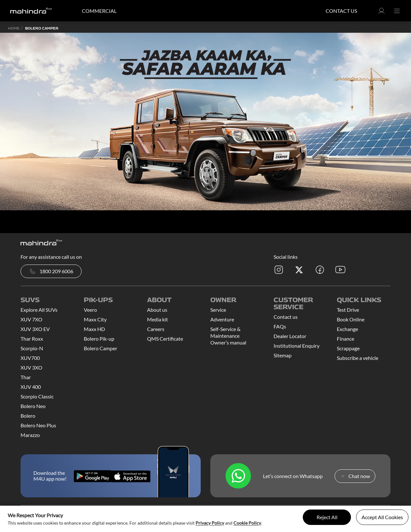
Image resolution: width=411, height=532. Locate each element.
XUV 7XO (31, 319)
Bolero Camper (101, 348)
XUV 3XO (31, 367)
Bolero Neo (33, 406)
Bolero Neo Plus (38, 425)
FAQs (280, 326)
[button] (381, 13)
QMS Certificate (165, 339)
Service (218, 310)
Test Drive (348, 310)
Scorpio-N (32, 348)
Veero (90, 310)
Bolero (28, 416)
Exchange (347, 329)
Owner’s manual (228, 342)
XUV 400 (31, 387)
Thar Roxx (32, 339)
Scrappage (348, 348)
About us (157, 310)
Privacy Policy (210, 523)
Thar (26, 377)
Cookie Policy (247, 523)
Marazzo (30, 435)
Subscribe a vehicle (358, 358)
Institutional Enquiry (297, 346)
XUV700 (30, 358)
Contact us (286, 317)
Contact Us (341, 11)
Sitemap (283, 355)
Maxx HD (94, 329)
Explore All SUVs (39, 310)
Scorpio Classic (37, 396)
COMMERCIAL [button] (99, 11)
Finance (345, 339)
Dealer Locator (290, 336)
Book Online (351, 319)
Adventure (222, 319)
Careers (156, 329)
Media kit (157, 319)
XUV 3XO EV (35, 329)
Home (14, 28)
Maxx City (95, 319)
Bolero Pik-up (99, 339)
